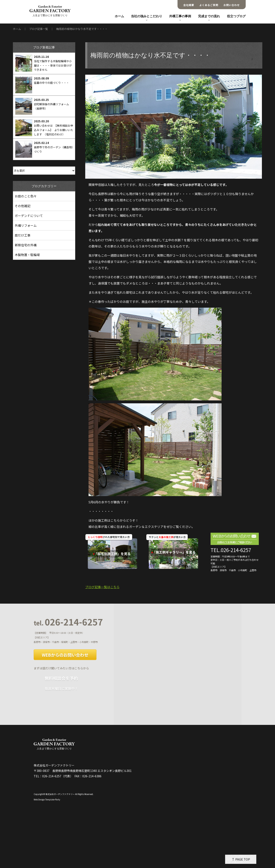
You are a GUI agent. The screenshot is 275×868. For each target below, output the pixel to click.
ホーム (119, 16)
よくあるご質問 (209, 5)
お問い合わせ (232, 5)
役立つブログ (236, 16)
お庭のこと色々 (26, 196)
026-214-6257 (68, 622)
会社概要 (189, 5)
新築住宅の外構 (26, 245)
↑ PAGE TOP (241, 859)
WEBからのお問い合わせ (65, 655)
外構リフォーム (26, 225)
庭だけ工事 (23, 235)
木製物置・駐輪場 (27, 255)
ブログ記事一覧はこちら (102, 587)
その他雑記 (23, 206)
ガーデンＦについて (29, 216)
